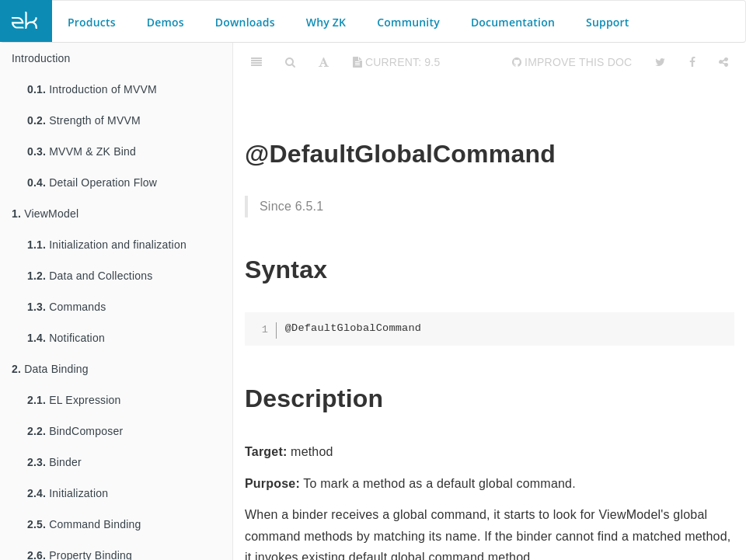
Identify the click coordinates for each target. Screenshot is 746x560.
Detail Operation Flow (92, 183)
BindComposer (75, 431)
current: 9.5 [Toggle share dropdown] (397, 62)
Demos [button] (166, 22)
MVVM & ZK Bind (82, 151)
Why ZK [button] (326, 22)
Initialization (68, 493)
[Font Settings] (324, 62)
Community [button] (408, 22)
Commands (66, 307)
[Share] (723, 62)
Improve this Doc (572, 62)
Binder (54, 462)
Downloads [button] (245, 22)
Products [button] (92, 22)
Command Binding (84, 524)
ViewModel (45, 214)
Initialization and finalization (107, 245)
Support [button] (608, 22)
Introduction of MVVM (92, 89)
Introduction (41, 58)
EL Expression (74, 400)
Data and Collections (90, 276)
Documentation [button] (513, 22)
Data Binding (50, 369)
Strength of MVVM (84, 120)
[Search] (290, 62)
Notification (66, 338)
